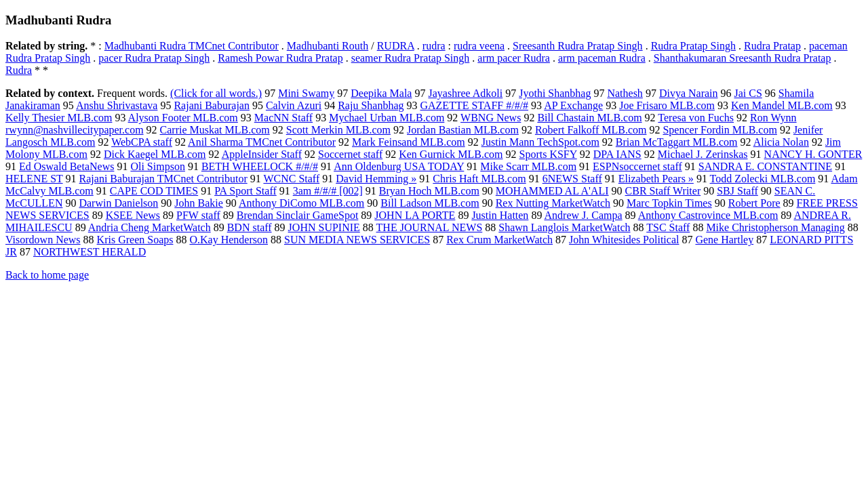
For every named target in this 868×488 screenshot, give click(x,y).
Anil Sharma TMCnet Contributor (262, 142)
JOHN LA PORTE (415, 215)
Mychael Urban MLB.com (387, 118)
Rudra (19, 70)
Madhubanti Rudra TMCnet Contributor (192, 46)
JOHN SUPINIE (324, 227)
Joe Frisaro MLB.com (667, 105)
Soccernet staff (350, 154)
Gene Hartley (724, 240)
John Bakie (199, 203)
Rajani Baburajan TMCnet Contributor (163, 179)
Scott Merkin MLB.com (338, 130)
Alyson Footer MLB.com (183, 118)
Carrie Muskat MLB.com (215, 130)
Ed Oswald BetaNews (66, 166)
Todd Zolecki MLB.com (763, 179)
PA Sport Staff (245, 191)
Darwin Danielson (118, 203)
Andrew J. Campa (584, 215)
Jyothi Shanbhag (555, 93)
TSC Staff (668, 227)
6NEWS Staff (572, 179)
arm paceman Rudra (602, 58)
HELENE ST (34, 179)
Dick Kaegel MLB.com (155, 154)
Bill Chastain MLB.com (589, 118)
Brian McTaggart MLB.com (677, 142)
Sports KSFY (548, 154)
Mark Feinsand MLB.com (409, 142)
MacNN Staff (283, 118)
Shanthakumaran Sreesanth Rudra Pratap (743, 58)
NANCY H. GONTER (813, 154)
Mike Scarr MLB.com (528, 166)
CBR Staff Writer (663, 191)
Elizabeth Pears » (656, 179)
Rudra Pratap (772, 46)
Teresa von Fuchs (696, 118)
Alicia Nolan (781, 142)
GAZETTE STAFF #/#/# (474, 105)
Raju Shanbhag (371, 105)
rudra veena (479, 46)
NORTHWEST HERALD (90, 252)
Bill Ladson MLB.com (430, 203)
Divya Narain (689, 93)
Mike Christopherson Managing (775, 227)
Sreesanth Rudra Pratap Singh (578, 46)
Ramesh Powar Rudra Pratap (280, 58)
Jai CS (748, 93)
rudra (434, 46)
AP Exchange (573, 105)
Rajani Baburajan (212, 105)
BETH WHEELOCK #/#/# (260, 166)
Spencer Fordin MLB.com (719, 130)
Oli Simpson (157, 166)
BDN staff (250, 227)
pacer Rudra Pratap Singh (154, 58)
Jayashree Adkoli (465, 93)
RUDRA (396, 46)
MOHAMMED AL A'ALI (552, 191)
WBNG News (491, 118)
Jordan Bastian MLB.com (463, 130)
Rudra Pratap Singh (693, 46)
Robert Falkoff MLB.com (591, 130)
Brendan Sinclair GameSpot (298, 215)
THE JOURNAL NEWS (430, 227)
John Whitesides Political (624, 240)
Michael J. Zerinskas (703, 154)
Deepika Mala (381, 93)
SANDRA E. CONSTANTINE (765, 166)
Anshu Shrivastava (117, 105)
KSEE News (133, 215)
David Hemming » (376, 179)
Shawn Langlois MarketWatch (564, 227)
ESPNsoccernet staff (637, 166)
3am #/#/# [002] (328, 191)
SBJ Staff (737, 191)
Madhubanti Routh (328, 46)
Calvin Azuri (294, 105)
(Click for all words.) (216, 93)
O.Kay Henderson (229, 240)
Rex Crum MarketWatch (499, 240)
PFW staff (198, 215)
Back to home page (47, 275)
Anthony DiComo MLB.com (301, 203)
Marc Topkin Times (669, 203)
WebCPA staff (142, 142)
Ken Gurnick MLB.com (451, 154)
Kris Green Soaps (135, 240)
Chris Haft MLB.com (479, 179)
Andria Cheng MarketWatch (150, 227)
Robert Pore (754, 203)
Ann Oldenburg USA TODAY (399, 166)
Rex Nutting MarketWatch (553, 203)
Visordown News (43, 240)
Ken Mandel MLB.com (782, 105)
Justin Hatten (500, 215)
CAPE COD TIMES (154, 191)
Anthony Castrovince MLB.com (708, 215)
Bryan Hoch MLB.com (429, 191)
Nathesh (625, 93)
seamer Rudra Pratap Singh (411, 58)
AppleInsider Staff (262, 154)
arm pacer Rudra (514, 58)
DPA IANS (617, 154)
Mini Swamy (306, 93)
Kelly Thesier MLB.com (59, 118)
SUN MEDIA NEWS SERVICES (357, 240)
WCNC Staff (291, 179)
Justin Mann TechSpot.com (540, 142)
